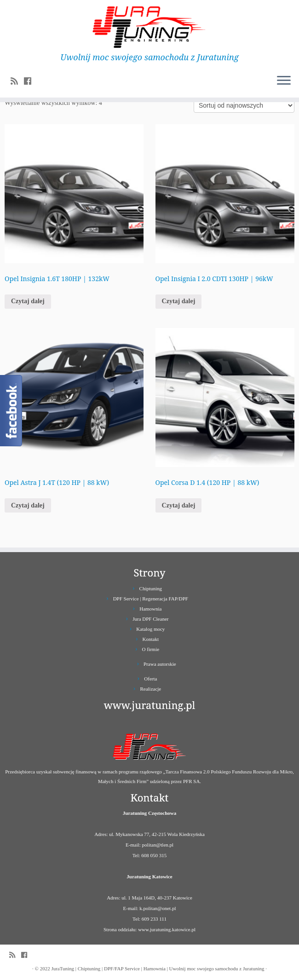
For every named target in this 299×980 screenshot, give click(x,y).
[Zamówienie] (244, 105)
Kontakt (151, 639)
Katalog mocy (150, 629)
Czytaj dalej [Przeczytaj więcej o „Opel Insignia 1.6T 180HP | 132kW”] (28, 301)
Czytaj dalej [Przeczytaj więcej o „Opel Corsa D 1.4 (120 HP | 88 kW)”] (179, 505)
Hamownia (150, 609)
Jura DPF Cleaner (150, 619)
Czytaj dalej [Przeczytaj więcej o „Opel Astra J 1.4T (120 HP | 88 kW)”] (28, 505)
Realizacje (150, 689)
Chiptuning (151, 588)
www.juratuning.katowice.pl (167, 929)
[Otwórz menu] (284, 81)
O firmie (151, 649)
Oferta (150, 679)
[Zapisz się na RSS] (17, 81)
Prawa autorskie (160, 664)
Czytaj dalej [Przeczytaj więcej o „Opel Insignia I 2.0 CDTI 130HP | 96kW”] (179, 301)
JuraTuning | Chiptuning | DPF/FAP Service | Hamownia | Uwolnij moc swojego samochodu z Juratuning (158, 968)
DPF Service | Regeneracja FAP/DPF (151, 599)
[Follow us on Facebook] (31, 81)
